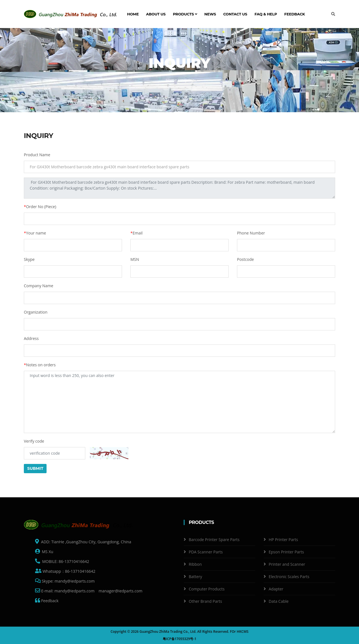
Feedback (295, 14)
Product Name (37, 155)
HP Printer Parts (283, 540)
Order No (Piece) (40, 207)
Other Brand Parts (205, 601)
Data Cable (279, 601)
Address (31, 338)
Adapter (276, 589)
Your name (35, 233)
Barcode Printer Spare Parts (214, 540)
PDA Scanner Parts (206, 552)
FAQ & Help (266, 14)
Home (133, 14)
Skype (29, 259)
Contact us (235, 14)
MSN (135, 259)
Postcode (245, 259)
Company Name (39, 286)
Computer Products (207, 589)
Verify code (34, 441)
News (210, 14)
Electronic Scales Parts (289, 577)
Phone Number (251, 233)
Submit (35, 468)
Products (185, 14)
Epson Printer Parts (286, 552)
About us (156, 14)
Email (136, 233)
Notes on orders (40, 365)
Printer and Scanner (287, 564)
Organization (36, 312)
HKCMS (243, 632)
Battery (195, 577)
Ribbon (195, 564)
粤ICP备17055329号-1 (179, 639)
